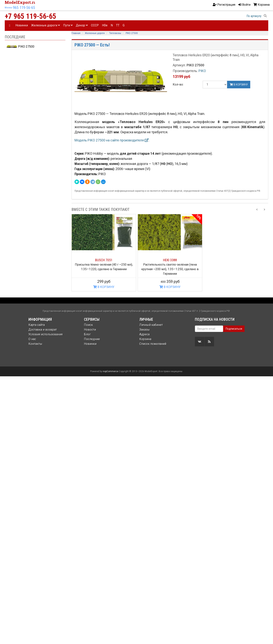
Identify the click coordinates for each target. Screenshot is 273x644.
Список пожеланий (153, 344)
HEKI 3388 (170, 260)
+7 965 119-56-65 (30, 16)
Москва (8, 8)
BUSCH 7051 (104, 260)
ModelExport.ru (20, 2)
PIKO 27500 (20, 47)
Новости (90, 330)
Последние (92, 339)
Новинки (22, 25)
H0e (105, 25)
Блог (87, 334)
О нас (32, 339)
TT (118, 25)
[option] (104, 253)
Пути (68, 25)
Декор (82, 25)
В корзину (239, 85)
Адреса (144, 334)
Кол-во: (178, 84)
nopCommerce (111, 371)
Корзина (145, 339)
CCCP (95, 25)
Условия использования (45, 334)
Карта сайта (37, 325)
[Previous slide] (257, 209)
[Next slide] (264, 209)
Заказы (145, 330)
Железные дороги (45, 25)
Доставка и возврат (43, 330)
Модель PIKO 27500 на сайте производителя (111, 140)
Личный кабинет (151, 325)
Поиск (88, 325)
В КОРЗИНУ (104, 287)
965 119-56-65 (24, 8)
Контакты (35, 344)
